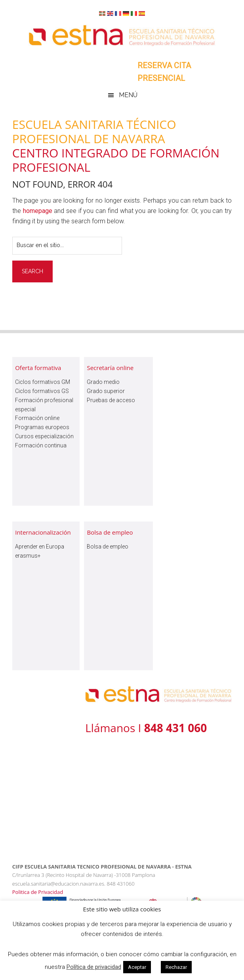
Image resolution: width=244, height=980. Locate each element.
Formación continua (41, 445)
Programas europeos (42, 427)
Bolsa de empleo (108, 547)
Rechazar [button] (176, 967)
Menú (128, 95)
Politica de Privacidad (38, 892)
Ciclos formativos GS (42, 391)
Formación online (37, 418)
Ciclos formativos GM (43, 382)
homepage (38, 211)
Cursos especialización (44, 436)
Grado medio (103, 382)
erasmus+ (28, 556)
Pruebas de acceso (111, 400)
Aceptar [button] (137, 967)
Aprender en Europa (40, 547)
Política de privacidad (94, 967)
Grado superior (106, 391)
